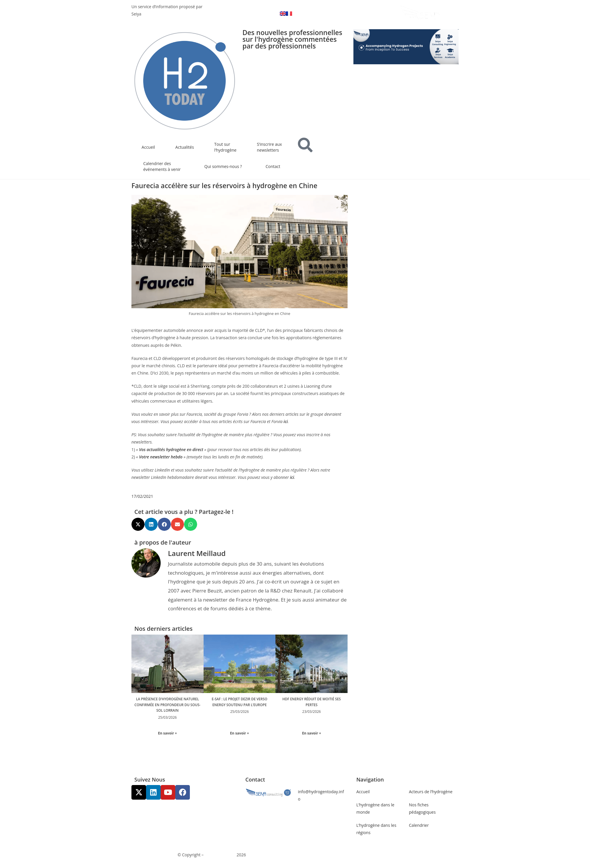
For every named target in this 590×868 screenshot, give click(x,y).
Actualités (185, 147)
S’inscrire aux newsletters (269, 147)
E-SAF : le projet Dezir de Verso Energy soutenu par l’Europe (240, 704)
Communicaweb (220, 855)
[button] (138, 524)
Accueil (148, 147)
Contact (273, 166)
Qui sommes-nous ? (223, 166)
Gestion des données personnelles (369, 855)
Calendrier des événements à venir (162, 166)
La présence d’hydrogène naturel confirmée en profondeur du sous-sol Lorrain (168, 707)
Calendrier (419, 826)
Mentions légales (314, 855)
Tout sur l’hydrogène (225, 147)
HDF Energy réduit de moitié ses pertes (312, 702)
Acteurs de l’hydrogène (431, 792)
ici (286, 421)
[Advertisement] (406, 255)
